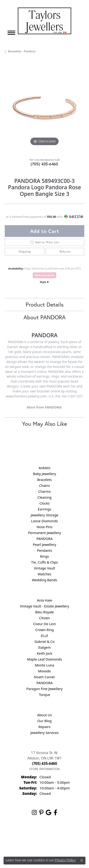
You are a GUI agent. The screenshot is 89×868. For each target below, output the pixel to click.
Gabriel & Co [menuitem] (44, 642)
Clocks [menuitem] (44, 503)
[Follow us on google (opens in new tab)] (49, 813)
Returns (65, 251)
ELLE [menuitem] (44, 636)
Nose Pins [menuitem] (44, 527)
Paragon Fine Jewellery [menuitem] (44, 689)
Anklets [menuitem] (45, 468)
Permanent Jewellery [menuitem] (44, 533)
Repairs (44, 727)
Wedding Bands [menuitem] (44, 580)
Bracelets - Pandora (22, 51)
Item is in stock (45, 275)
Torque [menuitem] (44, 695)
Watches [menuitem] (44, 574)
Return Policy (33, 834)
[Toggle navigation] (11, 33)
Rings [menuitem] (44, 556)
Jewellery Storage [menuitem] (44, 515)
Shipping (25, 251)
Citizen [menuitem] (45, 618)
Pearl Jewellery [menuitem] (44, 545)
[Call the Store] (45, 763)
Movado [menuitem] (44, 671)
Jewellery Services (44, 733)
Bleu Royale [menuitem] (44, 612)
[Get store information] (44, 769)
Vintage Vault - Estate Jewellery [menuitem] (44, 606)
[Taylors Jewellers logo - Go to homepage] (44, 21)
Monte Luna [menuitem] (44, 665)
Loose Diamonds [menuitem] (44, 521)
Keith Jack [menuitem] (44, 653)
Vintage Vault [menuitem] (44, 568)
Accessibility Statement (61, 843)
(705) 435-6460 (44, 164)
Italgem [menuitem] (44, 647)
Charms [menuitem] (44, 491)
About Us (45, 715)
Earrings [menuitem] (44, 509)
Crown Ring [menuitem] (45, 630)
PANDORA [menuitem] (44, 539)
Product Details (45, 304)
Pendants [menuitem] (45, 550)
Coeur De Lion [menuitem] (45, 624)
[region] (44, 107)
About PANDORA (44, 317)
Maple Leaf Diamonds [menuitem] (44, 659)
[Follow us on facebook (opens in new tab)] (55, 813)
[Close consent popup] (82, 860)
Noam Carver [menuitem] (44, 677)
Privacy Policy (56, 834)
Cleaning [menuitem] (44, 497)
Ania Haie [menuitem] (44, 600)
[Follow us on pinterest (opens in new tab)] (41, 813)
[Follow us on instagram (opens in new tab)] (34, 813)
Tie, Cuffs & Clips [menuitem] (44, 562)
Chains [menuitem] (45, 486)
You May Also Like (44, 424)
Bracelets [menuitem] (44, 480)
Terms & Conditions (25, 843)
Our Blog (44, 721)
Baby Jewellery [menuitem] (44, 474)
